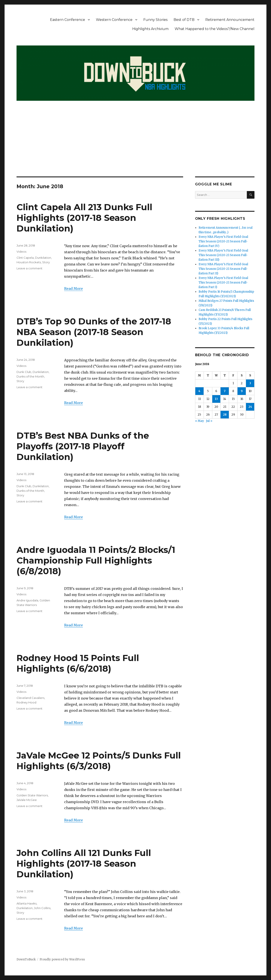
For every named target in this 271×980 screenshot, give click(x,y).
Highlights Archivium (150, 29)
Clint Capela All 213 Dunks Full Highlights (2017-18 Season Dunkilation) (84, 218)
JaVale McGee (27, 800)
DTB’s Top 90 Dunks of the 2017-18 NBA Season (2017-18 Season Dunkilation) (94, 332)
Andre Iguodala (27, 600)
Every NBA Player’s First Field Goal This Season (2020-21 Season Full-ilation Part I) (223, 283)
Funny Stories (155, 20)
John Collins (42, 908)
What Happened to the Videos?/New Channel (215, 29)
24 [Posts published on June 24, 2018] (250, 407)
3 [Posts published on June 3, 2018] (250, 383)
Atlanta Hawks (27, 903)
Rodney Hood (26, 702)
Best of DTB (184, 20)
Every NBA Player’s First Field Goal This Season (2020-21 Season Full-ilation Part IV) (223, 241)
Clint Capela (25, 258)
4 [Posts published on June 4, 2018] (199, 391)
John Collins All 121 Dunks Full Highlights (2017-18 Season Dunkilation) (84, 863)
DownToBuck (26, 959)
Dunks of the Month (30, 376)
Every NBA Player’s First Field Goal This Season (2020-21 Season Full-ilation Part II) (223, 269)
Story (46, 262)
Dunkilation (43, 258)
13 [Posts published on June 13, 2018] (216, 399)
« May (200, 421)
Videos (21, 252)
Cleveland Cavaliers (30, 698)
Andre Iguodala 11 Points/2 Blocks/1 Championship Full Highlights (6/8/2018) (96, 560)
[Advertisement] (136, 144)
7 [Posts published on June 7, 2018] (225, 391)
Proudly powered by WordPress (62, 959)
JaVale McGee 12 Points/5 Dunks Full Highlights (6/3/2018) (99, 761)
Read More (74, 289)
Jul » (209, 421)
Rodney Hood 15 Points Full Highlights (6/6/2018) (78, 663)
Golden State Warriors (32, 795)
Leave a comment (29, 268)
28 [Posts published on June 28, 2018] (225, 415)
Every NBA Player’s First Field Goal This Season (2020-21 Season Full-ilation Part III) (223, 255)
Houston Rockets (29, 262)
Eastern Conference (68, 20)
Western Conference (114, 20)
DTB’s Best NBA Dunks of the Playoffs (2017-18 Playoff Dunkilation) (83, 446)
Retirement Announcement (230, 20)
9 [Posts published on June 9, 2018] (242, 391)
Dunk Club (24, 372)
